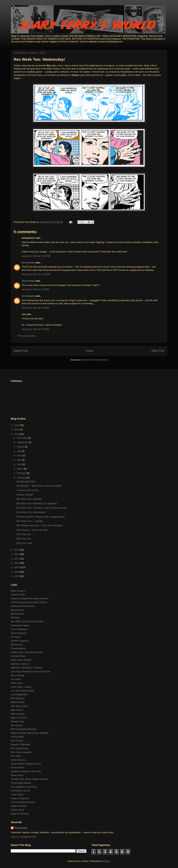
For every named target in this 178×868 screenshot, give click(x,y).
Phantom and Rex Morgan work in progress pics (40, 517)
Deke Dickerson (19, 633)
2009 (17, 567)
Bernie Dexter (18, 610)
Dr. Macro (16, 637)
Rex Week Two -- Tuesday (30, 521)
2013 (17, 550)
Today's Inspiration (20, 798)
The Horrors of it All (20, 791)
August (21, 447)
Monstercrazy (18, 721)
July (19, 451)
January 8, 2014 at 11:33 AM (36, 256)
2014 (17, 434)
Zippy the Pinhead (20, 814)
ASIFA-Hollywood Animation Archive (29, 602)
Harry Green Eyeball (21, 660)
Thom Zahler (17, 795)
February (22, 473)
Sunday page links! (26, 481)
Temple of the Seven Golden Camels (29, 779)
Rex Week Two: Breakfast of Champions (37, 503)
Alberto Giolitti (18, 595)
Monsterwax (17, 725)
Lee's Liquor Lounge (21, 687)
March (21, 469)
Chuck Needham (19, 629)
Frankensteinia (18, 648)
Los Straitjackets (19, 694)
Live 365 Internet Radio (22, 691)
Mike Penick (17, 710)
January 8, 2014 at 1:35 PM (35, 289)
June (20, 455)
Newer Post (21, 351)
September (23, 442)
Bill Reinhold (17, 614)
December (23, 438)
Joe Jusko (16, 679)
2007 (17, 576)
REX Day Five (23, 534)
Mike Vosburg (18, 714)
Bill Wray (15, 618)
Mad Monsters (18, 698)
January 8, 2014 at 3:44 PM (35, 308)
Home (90, 351)
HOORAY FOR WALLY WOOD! (27, 668)
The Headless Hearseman (24, 787)
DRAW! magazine (20, 641)
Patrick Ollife (17, 737)
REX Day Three (24, 543)
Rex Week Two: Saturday (29, 499)
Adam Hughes (18, 591)
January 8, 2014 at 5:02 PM (35, 329)
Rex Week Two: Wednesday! (39, 59)
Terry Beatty (28, 263)
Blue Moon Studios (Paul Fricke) (27, 621)
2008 (17, 572)
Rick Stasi (16, 756)
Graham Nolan (18, 656)
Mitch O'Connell (19, 718)
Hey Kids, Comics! (20, 664)
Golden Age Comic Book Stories (27, 652)
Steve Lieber (17, 775)
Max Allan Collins (19, 706)
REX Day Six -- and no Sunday (32, 530)
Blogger (106, 861)
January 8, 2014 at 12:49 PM (36, 274)
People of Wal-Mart (20, 744)
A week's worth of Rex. (28, 490)
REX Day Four (24, 539)
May (19, 460)
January (21, 478)
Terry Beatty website (21, 783)
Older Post (158, 351)
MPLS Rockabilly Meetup (23, 729)
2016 (17, 425)
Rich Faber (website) (21, 752)
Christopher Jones (20, 625)
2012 (17, 554)
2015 (17, 430)
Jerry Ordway (17, 675)
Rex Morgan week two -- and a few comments (39, 525)
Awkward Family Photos (23, 606)
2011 (17, 559)
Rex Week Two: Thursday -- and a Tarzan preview (41, 508)
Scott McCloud (18, 760)
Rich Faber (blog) (19, 748)
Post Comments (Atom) (96, 360)
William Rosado (19, 806)
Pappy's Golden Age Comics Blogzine (30, 733)
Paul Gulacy (17, 741)
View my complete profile (23, 837)
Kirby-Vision (17, 683)
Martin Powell (18, 702)
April (20, 464)
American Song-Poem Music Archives (30, 598)
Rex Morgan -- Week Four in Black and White (39, 486)
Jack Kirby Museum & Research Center (31, 672)
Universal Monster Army (23, 802)
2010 (17, 563)
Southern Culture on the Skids (26, 771)
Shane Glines (18, 768)
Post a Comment (27, 336)
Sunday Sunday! (25, 495)
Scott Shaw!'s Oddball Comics (26, 764)
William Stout (17, 810)
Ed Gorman (17, 645)
